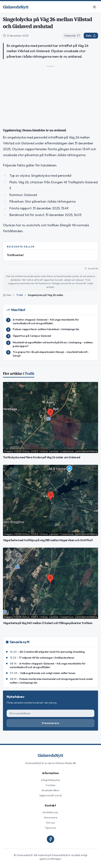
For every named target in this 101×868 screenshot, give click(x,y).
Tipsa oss (51, 828)
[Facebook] (50, 839)
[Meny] (94, 7)
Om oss (50, 823)
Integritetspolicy (51, 780)
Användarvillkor (51, 790)
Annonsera (51, 817)
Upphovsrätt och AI (50, 795)
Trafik (20, 295)
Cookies (51, 785)
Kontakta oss (50, 812)
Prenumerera (50, 723)
